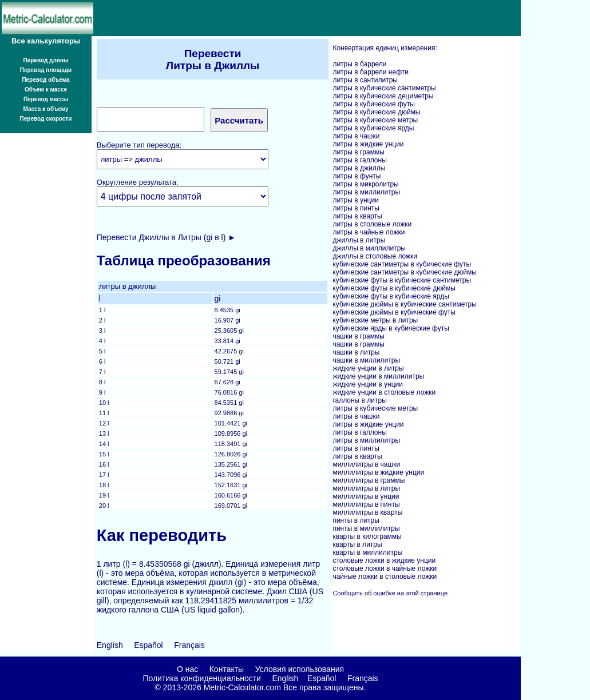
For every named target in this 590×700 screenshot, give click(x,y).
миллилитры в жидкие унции (378, 472)
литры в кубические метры (375, 120)
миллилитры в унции (366, 496)
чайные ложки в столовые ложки (385, 576)
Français (189, 645)
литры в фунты (357, 176)
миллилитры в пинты (366, 504)
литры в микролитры (365, 184)
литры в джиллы (359, 168)
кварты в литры (357, 544)
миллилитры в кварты (367, 512)
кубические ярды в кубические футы (391, 328)
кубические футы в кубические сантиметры (402, 280)
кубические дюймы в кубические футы (394, 312)
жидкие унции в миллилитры (378, 376)
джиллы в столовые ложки (375, 256)
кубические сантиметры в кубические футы (402, 264)
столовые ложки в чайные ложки (385, 568)
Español (149, 645)
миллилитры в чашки (366, 464)
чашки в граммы (358, 336)
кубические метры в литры (375, 320)
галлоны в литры (359, 400)
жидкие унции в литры (368, 368)
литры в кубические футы (373, 104)
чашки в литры (356, 352)
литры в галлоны (359, 160)
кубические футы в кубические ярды (391, 296)
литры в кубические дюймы (376, 112)
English (110, 645)
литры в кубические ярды (373, 128)
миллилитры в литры (366, 488)
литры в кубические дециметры (383, 96)
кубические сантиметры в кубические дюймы (404, 272)
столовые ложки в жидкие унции (384, 560)
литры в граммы (358, 152)
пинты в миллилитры (366, 528)
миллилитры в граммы (369, 480)
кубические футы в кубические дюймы (394, 288)
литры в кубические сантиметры (384, 88)
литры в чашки (356, 136)
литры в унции (355, 200)
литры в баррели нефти (371, 72)
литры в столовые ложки (372, 224)
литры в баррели (359, 64)
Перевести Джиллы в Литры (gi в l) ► (166, 237)
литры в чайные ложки (369, 232)
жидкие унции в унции (368, 384)
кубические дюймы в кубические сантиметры (404, 304)
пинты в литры (356, 520)
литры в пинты (356, 208)
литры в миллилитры (366, 192)
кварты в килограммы (367, 536)
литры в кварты (357, 216)
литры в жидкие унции (368, 144)
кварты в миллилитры (367, 552)
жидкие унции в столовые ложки (384, 392)
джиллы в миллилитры (369, 248)
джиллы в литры (359, 240)
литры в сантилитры (365, 80)
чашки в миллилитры (366, 360)
